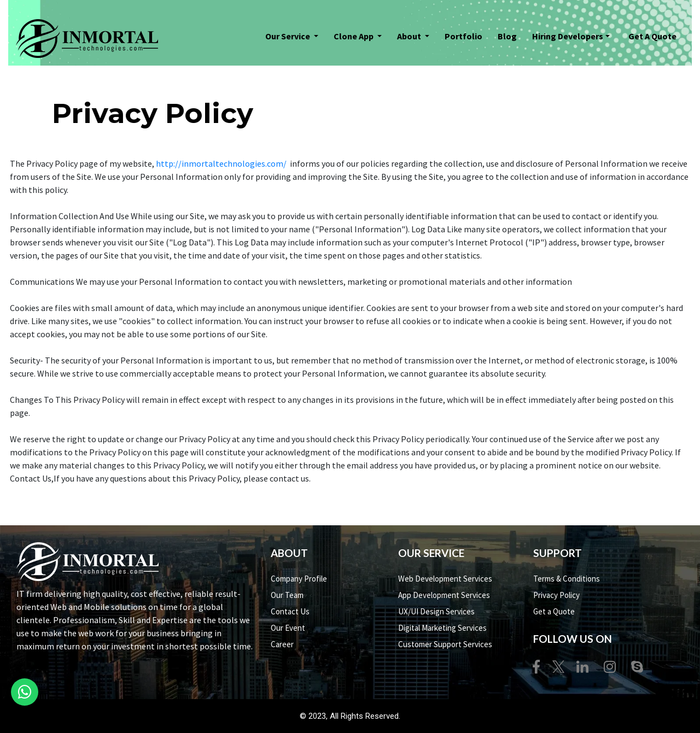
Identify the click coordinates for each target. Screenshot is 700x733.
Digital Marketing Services (442, 628)
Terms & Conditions (567, 579)
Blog (507, 36)
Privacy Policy (556, 595)
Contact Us (290, 611)
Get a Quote (554, 611)
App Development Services (444, 595)
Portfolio (466, 35)
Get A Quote (652, 36)
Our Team (287, 595)
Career (282, 644)
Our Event (288, 628)
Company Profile (299, 579)
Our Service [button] (288, 36)
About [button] (410, 36)
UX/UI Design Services (436, 611)
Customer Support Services (445, 644)
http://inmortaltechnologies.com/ (222, 163)
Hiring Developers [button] (568, 36)
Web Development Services (445, 579)
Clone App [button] (354, 36)
